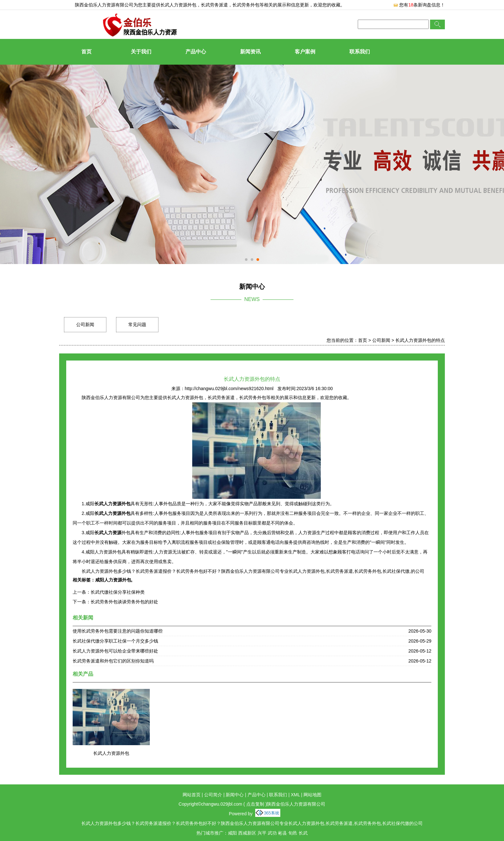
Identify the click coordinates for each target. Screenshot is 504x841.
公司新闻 (85, 325)
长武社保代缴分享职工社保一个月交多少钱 (115, 641)
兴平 (262, 833)
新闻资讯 (250, 52)
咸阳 (232, 833)
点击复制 (255, 804)
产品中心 (196, 52)
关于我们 (141, 52)
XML (295, 795)
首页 (86, 52)
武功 (272, 833)
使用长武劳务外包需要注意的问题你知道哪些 (118, 631)
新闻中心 (235, 795)
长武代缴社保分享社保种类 (118, 592)
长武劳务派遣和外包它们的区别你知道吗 (113, 661)
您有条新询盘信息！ (419, 5)
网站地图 (312, 795)
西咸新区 (247, 833)
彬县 (283, 833)
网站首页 (192, 795)
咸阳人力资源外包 (113, 580)
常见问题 (137, 325)
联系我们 (360, 52)
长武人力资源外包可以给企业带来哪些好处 (115, 651)
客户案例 (305, 52)
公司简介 (213, 795)
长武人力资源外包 (178, 5)
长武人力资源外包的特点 (420, 340)
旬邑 (293, 833)
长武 (303, 833)
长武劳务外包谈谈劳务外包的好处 (124, 602)
